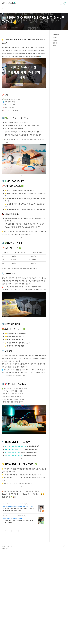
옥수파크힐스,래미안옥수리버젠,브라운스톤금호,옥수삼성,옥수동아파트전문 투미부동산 (19, 578)
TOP (65, 639)
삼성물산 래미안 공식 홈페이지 (14, 501)
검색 (61, 3)
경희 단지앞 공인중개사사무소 (13, 587)
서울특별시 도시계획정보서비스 (14, 495)
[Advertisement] (35, 23)
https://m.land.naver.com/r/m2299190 (14, 573)
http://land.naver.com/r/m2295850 (13, 585)
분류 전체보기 (56, 58)
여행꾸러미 (55, 66)
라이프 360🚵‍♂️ (9, 3)
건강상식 (55, 61)
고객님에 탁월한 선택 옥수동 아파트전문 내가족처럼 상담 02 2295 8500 (18, 590)
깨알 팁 (54, 69)
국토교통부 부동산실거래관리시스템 (16, 492)
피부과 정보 (55, 63)
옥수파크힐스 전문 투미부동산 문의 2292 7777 (18, 575)
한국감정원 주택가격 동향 (12, 498)
